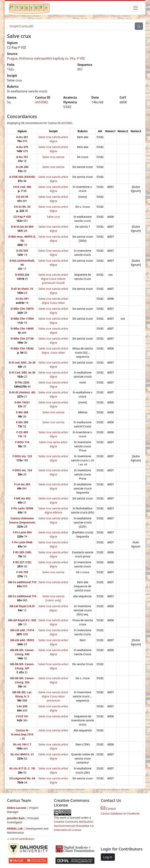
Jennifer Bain (16, 818)
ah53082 (42, 102)
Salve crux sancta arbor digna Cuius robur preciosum (53, 696)
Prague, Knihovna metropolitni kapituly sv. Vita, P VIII (46, 58)
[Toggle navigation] (136, 8)
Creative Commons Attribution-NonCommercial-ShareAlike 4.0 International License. (74, 826)
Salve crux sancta (53, 157)
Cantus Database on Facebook (120, 813)
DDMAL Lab (15, 828)
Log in (108, 857)
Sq (9, 102)
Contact (108, 809)
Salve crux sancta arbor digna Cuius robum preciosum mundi (53, 279)
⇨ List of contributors (21, 839)
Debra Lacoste (17, 808)
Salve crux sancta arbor (53, 582)
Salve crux (53, 217)
